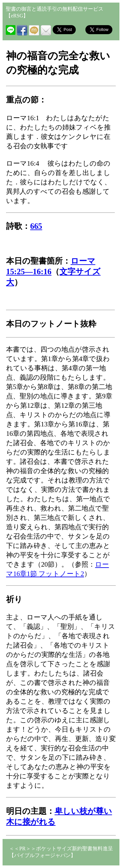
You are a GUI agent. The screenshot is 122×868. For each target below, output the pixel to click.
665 (36, 226)
